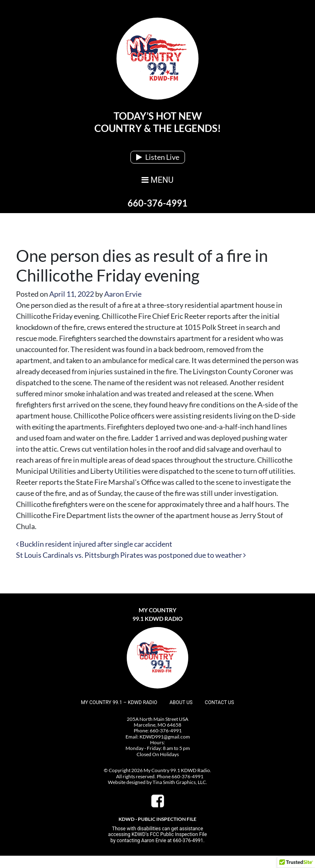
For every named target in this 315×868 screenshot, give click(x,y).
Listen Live (158, 157)
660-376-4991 (157, 203)
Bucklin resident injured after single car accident (94, 544)
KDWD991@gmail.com (165, 737)
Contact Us (219, 702)
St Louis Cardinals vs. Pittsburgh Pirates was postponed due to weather (131, 555)
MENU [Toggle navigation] (157, 180)
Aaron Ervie (123, 294)
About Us (181, 702)
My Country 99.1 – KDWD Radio (119, 702)
